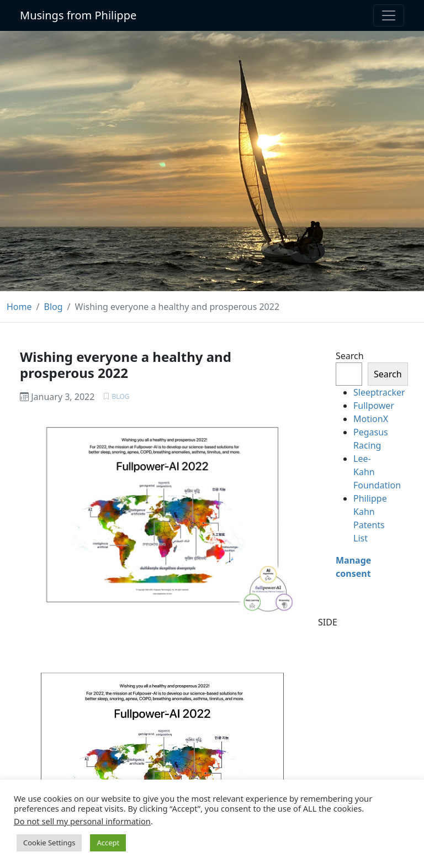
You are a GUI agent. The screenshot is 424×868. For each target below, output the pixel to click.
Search (350, 356)
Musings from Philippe (78, 15)
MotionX (371, 419)
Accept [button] (108, 843)
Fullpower (374, 406)
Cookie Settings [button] (49, 843)
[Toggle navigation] (389, 15)
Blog (121, 396)
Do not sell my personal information (82, 821)
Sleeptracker (379, 392)
